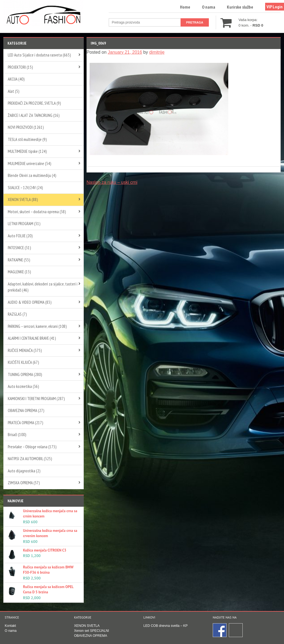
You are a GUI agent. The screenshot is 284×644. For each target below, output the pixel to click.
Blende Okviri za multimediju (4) (32, 175)
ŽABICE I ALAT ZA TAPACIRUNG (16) (34, 115)
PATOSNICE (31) (19, 248)
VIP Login (275, 7)
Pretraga (195, 22)
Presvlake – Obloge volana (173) (32, 447)
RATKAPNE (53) (19, 260)
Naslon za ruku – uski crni (112, 182)
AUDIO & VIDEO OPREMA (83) (30, 302)
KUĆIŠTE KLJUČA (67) (23, 362)
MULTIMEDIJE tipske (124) (27, 151)
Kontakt (10, 626)
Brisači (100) (17, 435)
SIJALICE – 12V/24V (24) (25, 188)
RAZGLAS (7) (17, 314)
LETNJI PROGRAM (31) (24, 224)
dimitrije (157, 52)
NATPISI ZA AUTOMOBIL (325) (30, 459)
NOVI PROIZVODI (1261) (26, 127)
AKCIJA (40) (16, 79)
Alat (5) (13, 91)
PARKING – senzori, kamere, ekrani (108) (37, 326)
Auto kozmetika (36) (23, 386)
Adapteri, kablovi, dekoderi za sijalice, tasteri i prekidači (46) (43, 287)
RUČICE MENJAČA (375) (25, 350)
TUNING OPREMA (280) (25, 374)
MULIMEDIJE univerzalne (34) (29, 163)
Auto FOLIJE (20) (20, 236)
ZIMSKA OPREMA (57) (24, 483)
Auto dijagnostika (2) (24, 471)
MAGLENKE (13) (19, 272)
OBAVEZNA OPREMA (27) (26, 410)
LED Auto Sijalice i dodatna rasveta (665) (39, 55)
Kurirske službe (240, 7)
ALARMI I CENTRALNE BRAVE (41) (32, 338)
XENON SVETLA (87, 626)
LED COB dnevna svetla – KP (165, 626)
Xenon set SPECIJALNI (92, 631)
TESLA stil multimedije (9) (27, 139)
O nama (209, 7)
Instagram (236, 630)
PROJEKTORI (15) (20, 67)
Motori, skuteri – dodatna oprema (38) (37, 212)
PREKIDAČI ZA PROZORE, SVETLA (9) (34, 103)
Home (185, 7)
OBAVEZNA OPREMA (91, 636)
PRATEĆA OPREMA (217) (25, 423)
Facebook (220, 630)
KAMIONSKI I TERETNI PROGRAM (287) (36, 399)
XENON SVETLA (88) (23, 199)
